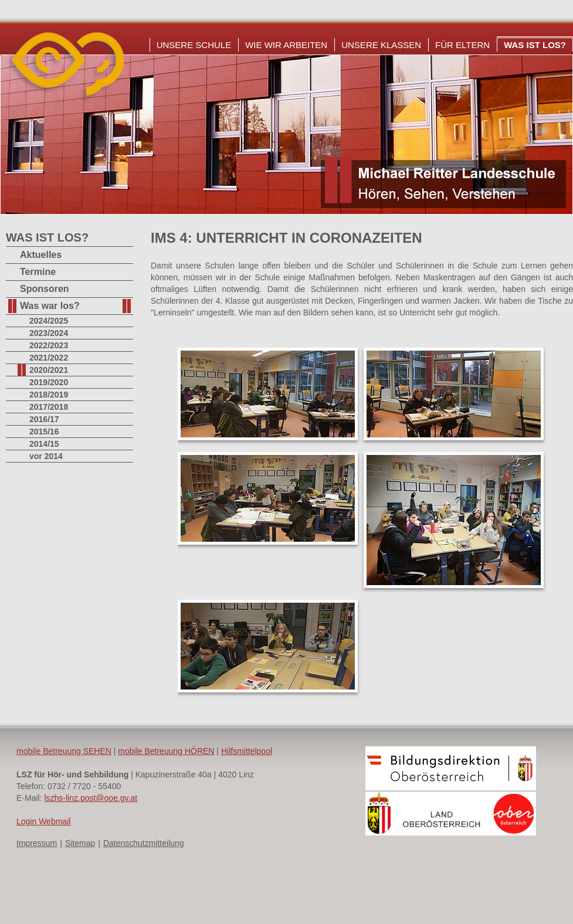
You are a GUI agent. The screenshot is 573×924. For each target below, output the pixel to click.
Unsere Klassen (381, 45)
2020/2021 (49, 370)
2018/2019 (49, 395)
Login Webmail (43, 821)
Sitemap (80, 843)
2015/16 (44, 432)
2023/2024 (49, 333)
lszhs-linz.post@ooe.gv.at (91, 798)
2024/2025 (49, 321)
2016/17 (44, 419)
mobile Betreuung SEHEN (64, 751)
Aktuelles (41, 255)
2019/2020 (49, 382)
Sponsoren (45, 289)
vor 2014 (46, 456)
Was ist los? (535, 45)
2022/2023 (49, 345)
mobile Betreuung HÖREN (166, 751)
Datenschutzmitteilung (144, 843)
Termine (38, 272)
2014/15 (44, 444)
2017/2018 (49, 407)
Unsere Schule (194, 45)
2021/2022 (49, 358)
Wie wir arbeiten (286, 45)
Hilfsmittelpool (247, 751)
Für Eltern (462, 45)
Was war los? (50, 306)
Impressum (37, 843)
